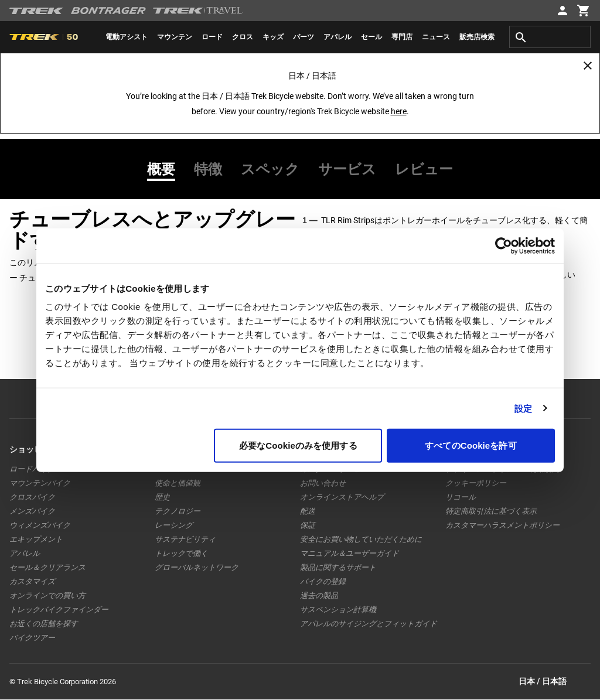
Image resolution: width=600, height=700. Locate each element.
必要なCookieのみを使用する (298, 445)
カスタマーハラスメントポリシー (502, 525)
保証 (308, 525)
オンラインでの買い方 (47, 595)
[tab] (166, 169)
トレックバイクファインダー (59, 609)
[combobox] (550, 37)
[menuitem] (127, 37)
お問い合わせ (323, 483)
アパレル (25, 553)
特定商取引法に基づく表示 (491, 511)
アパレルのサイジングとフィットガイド (369, 624)
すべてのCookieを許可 (471, 445)
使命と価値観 (178, 483)
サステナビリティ (185, 539)
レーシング (174, 525)
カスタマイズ (32, 581)
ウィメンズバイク (40, 525)
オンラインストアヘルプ (342, 497)
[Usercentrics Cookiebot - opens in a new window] (504, 245)
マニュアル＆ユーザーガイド (350, 553)
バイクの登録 (323, 581)
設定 (523, 408)
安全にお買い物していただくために (361, 539)
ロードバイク (32, 469)
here (399, 111)
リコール (461, 497)
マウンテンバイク (40, 483)
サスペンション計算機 (338, 609)
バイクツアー (32, 638)
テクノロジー (178, 511)
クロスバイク (32, 497)
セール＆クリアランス (47, 567)
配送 (308, 511)
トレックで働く (181, 553)
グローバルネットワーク (197, 567)
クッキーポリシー (476, 483)
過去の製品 (319, 595)
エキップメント (36, 539)
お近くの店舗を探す (44, 624)
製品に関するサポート (338, 567)
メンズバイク (32, 511)
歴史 (162, 497)
